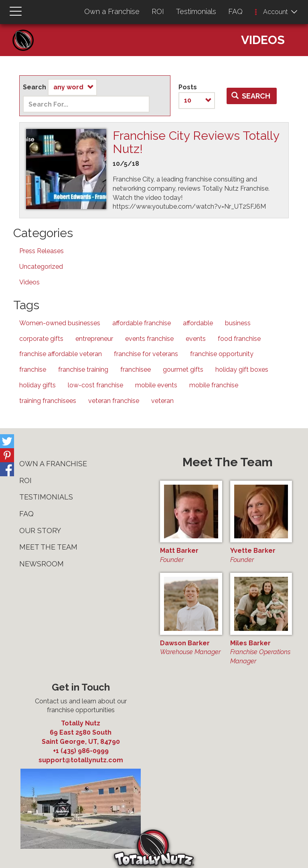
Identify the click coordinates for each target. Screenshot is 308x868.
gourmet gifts (183, 370)
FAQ (235, 11)
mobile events (156, 385)
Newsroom (42, 564)
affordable (198, 323)
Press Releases (42, 251)
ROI (158, 11)
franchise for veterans (146, 354)
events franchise (149, 339)
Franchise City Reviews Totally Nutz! (196, 142)
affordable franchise (142, 323)
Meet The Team (48, 547)
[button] (256, 13)
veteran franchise (114, 401)
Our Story (40, 531)
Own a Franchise (112, 11)
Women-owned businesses (60, 323)
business (238, 323)
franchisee (136, 370)
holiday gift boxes (242, 370)
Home (26, 32)
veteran (162, 401)
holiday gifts (37, 385)
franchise (33, 370)
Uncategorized (41, 267)
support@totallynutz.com (81, 760)
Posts (188, 87)
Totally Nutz (81, 723)
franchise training (83, 370)
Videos (29, 282)
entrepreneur (94, 339)
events (196, 339)
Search (34, 87)
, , (81, 737)
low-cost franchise (95, 385)
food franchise (239, 339)
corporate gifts (41, 339)
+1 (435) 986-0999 (81, 751)
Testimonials (196, 11)
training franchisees (48, 401)
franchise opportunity (222, 354)
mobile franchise (214, 385)
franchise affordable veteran (61, 354)
